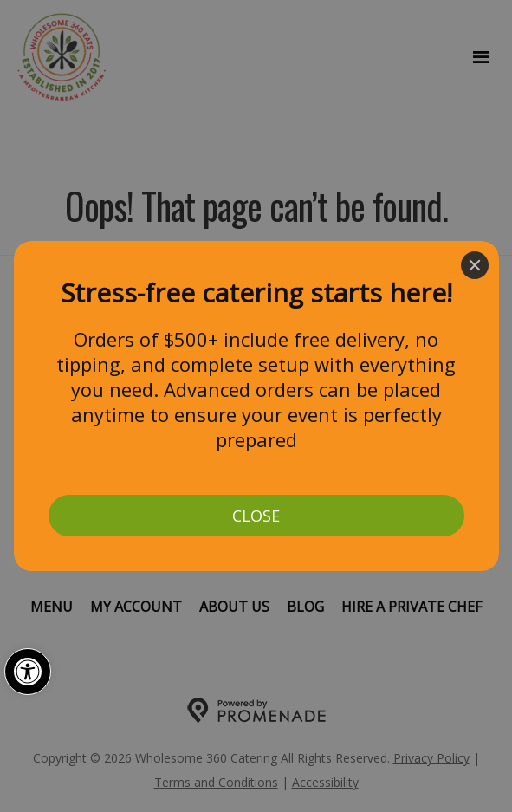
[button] (28, 672)
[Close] (475, 265)
